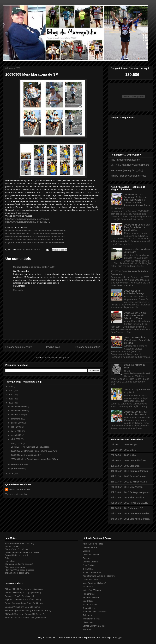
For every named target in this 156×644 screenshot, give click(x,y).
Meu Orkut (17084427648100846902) (130, 165)
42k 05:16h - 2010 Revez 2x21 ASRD (130, 503)
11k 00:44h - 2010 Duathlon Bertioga (129, 471)
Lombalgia (10, 561)
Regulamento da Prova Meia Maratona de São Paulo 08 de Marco (36, 231)
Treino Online (89, 608)
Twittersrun (88, 615)
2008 (11, 474)
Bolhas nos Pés (12, 546)
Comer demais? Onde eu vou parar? (22, 552)
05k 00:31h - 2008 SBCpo (124, 445)
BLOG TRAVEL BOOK (20, 490)
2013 (11, 386)
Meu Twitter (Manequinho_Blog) (127, 170)
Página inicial (54, 347)
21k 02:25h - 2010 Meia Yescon (127, 487)
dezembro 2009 (19, 406)
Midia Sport (88, 587)
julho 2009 (16, 427)
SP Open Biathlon (91, 597)
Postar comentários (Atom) (57, 358)
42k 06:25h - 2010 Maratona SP (127, 508)
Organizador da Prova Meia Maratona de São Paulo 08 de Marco (36, 242)
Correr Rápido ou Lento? (16, 555)
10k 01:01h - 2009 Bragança (125, 466)
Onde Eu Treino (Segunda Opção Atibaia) (30, 447)
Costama (87, 558)
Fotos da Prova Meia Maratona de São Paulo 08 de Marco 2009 (35, 237)
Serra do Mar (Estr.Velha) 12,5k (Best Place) (26, 618)
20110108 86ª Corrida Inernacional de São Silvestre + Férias (135, 315)
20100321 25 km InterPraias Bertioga (134, 292)
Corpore (87, 551)
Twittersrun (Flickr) (91, 619)
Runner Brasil (89, 594)
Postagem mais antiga (88, 347)
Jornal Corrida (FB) (92, 572)
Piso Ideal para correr (15, 567)
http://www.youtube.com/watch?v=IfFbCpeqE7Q (28, 222)
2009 (11, 403)
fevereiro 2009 (18, 464)
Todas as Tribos (90, 605)
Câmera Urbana (90, 562)
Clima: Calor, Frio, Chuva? (17, 549)
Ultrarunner (88, 622)
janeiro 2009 (17, 468)
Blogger (119, 637)
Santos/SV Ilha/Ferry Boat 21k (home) (23, 607)
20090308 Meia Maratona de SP (32, 74)
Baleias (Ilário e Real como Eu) (19, 543)
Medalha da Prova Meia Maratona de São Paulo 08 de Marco (34, 239)
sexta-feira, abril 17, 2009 (43, 267)
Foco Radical (89, 565)
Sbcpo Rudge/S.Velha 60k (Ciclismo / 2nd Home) (28, 610)
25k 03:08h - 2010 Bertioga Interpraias (130, 492)
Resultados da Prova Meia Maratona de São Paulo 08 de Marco (35, 234)
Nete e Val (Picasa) (92, 590)
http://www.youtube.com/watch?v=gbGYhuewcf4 (28, 219)
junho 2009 (17, 431)
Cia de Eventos (90, 547)
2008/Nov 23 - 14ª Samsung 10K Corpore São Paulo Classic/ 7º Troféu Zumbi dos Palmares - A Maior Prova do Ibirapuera (130, 201)
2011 (11, 395)
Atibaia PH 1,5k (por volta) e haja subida (24, 589)
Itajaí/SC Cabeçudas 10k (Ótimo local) (23, 600)
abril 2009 (16, 439)
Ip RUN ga (88, 569)
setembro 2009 (18, 419)
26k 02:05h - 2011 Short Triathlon (128, 497)
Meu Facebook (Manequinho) (126, 160)
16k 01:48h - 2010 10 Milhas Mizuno (129, 482)
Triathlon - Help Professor (95, 612)
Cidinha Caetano (21, 267)
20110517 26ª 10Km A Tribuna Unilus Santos (135, 413)
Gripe (7, 558)
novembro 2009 (19, 411)
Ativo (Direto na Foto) (93, 544)
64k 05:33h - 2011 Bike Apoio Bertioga (130, 519)
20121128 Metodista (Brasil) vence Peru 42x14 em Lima (137, 340)
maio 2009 (16, 435)
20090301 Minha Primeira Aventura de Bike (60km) (34, 459)
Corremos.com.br (91, 555)
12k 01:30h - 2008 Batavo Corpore (128, 476)
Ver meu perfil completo (16, 494)
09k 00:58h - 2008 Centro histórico (128, 461)
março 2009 (17, 443)
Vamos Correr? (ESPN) (94, 626)
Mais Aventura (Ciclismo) (94, 583)
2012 (11, 390)
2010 (11, 399)
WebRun (87, 630)
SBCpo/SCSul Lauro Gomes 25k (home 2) (25, 614)
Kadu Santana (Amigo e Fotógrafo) (99, 576)
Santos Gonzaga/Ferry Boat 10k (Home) (24, 603)
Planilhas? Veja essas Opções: (19, 570)
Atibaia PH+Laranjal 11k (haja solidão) (23, 593)
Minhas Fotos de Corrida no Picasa (129, 176)
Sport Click (88, 601)
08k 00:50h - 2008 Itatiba (123, 455)
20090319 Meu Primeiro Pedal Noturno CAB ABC (34, 451)
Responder (18, 290)
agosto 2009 (17, 423)
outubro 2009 (18, 415)
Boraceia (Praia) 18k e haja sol (19, 596)
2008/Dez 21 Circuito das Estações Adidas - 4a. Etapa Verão (137, 227)
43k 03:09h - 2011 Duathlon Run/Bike (130, 513)
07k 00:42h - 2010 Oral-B (123, 450)
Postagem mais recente (19, 347)
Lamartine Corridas (92, 579)
